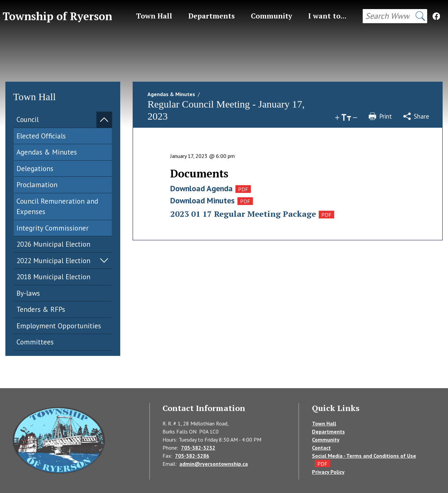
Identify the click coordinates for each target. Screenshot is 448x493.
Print (380, 116)
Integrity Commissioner (53, 228)
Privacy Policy (328, 472)
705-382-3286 (192, 456)
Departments (328, 432)
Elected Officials (41, 136)
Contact (321, 448)
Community (326, 440)
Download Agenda (201, 188)
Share (416, 116)
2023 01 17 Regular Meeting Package (243, 214)
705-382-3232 (198, 448)
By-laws (28, 293)
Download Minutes (203, 200)
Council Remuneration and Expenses (57, 207)
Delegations (35, 169)
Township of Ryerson (57, 16)
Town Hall (324, 423)
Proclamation (37, 185)
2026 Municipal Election (53, 244)
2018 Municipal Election (53, 277)
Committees (35, 342)
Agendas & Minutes (47, 152)
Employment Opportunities (59, 326)
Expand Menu (104, 120)
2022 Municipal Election (53, 261)
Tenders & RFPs (41, 309)
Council (28, 119)
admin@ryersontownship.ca (214, 464)
